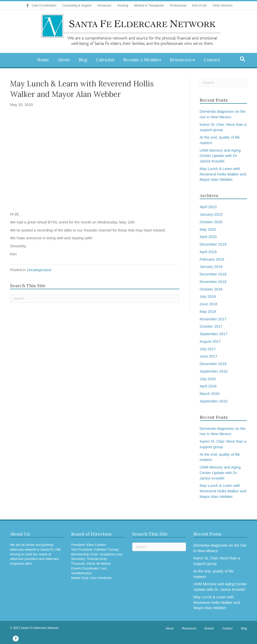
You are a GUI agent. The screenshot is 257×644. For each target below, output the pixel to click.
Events (209, 628)
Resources (181, 60)
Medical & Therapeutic (149, 6)
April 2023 (208, 207)
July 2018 (208, 296)
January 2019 (211, 267)
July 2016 (208, 379)
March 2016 (210, 394)
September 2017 (214, 334)
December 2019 (213, 244)
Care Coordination (44, 6)
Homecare (104, 6)
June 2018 (209, 304)
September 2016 (214, 371)
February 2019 (212, 259)
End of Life (199, 6)
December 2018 (213, 274)
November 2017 (213, 319)
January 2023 (211, 214)
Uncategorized (39, 270)
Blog (83, 60)
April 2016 (208, 386)
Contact (212, 60)
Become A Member (142, 60)
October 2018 (211, 289)
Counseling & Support (77, 6)
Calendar (105, 60)
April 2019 (208, 252)
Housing (123, 6)
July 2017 (208, 349)
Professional (178, 6)
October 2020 (211, 222)
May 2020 (208, 229)
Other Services (222, 6)
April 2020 (208, 237)
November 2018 (213, 282)
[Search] (242, 59)
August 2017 (210, 341)
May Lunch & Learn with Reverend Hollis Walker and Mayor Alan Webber (223, 174)
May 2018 (208, 311)
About (64, 60)
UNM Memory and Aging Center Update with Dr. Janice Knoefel (220, 156)
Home (43, 60)
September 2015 (214, 401)
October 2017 (211, 326)
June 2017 (209, 356)
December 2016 (213, 364)
